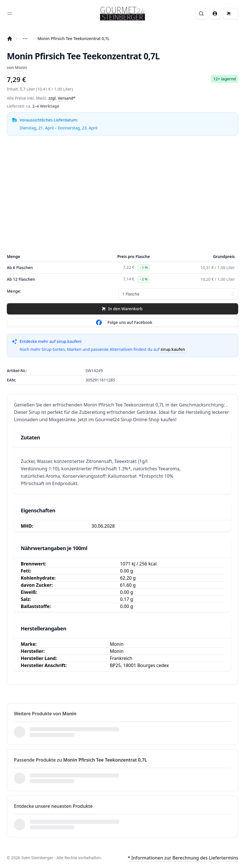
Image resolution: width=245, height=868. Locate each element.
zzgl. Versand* (62, 98)
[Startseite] (10, 39)
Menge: (14, 291)
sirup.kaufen (173, 349)
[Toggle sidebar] (10, 14)
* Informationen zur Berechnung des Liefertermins (183, 858)
